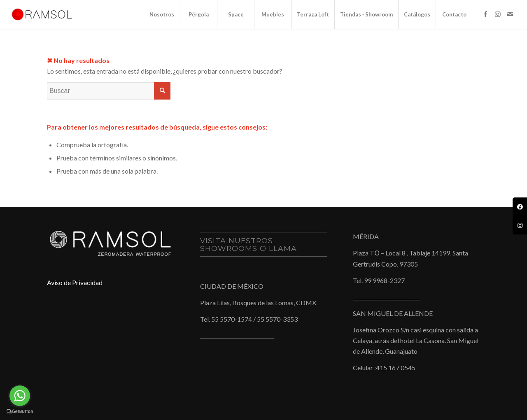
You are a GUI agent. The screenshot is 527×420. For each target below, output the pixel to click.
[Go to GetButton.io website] (20, 412)
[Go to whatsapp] (20, 396)
